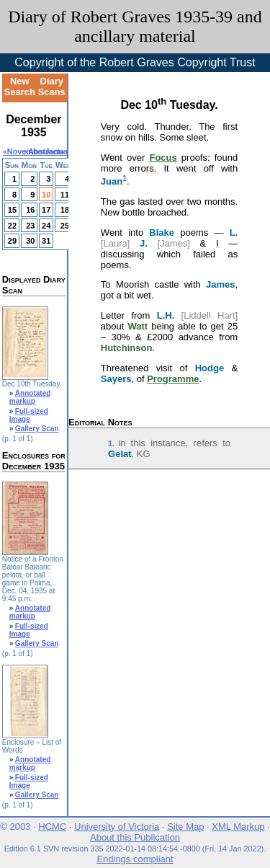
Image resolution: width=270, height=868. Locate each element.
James (220, 284)
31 (46, 241)
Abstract (44, 151)
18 (65, 210)
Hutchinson (127, 348)
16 (30, 210)
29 (12, 241)
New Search (20, 87)
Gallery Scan (37, 429)
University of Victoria (117, 827)
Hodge (210, 368)
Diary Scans (52, 87)
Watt (138, 326)
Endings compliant (135, 859)
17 (46, 210)
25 (65, 226)
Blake (162, 232)
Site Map (185, 827)
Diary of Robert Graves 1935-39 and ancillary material (135, 26)
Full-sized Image (29, 415)
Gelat (120, 454)
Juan (112, 181)
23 (30, 226)
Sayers (116, 379)
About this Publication (135, 837)
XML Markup (238, 827)
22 (12, 226)
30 (30, 241)
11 (65, 195)
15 (12, 210)
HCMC (52, 827)
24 (46, 226)
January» (62, 151)
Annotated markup (30, 397)
